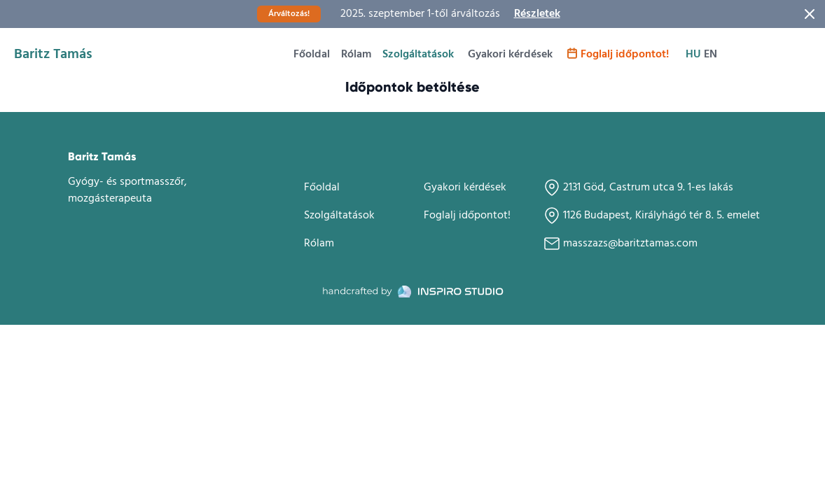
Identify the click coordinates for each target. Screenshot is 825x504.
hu (693, 55)
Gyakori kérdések (510, 55)
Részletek (537, 14)
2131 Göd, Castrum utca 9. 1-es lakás (638, 187)
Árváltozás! (289, 14)
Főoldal (312, 55)
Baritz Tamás (53, 55)
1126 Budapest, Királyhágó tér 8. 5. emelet (652, 215)
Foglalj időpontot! (618, 55)
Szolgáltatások (418, 55)
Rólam (356, 55)
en (710, 55)
